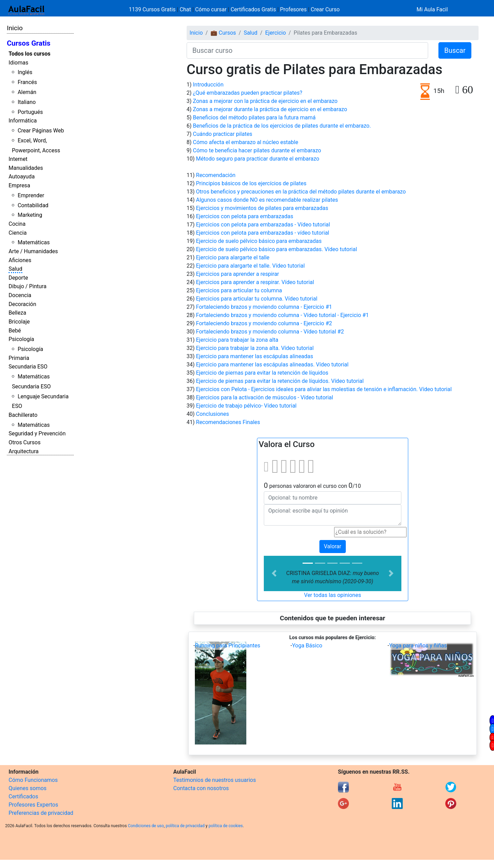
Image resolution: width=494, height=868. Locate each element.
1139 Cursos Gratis (153, 9)
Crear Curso (325, 9)
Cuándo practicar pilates (222, 134)
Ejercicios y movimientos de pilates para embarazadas (262, 208)
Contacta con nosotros (201, 788)
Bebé (15, 331)
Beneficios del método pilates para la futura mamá (254, 118)
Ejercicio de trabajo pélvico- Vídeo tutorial (246, 406)
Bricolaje (19, 322)
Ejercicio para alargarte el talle (233, 257)
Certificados (23, 796)
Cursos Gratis (29, 43)
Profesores (293, 9)
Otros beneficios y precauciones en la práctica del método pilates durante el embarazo (301, 192)
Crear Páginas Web (41, 131)
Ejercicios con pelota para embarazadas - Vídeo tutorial (263, 225)
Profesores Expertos (33, 805)
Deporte (18, 278)
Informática (23, 121)
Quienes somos (28, 788)
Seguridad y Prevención (37, 433)
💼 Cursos (223, 33)
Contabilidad (33, 205)
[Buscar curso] (307, 50)
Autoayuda (22, 177)
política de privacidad (185, 826)
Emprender (31, 195)
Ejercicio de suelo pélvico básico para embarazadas (259, 241)
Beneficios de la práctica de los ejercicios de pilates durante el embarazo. (282, 126)
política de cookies (226, 826)
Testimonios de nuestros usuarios (215, 780)
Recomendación (216, 175)
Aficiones (20, 260)
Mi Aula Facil (432, 9)
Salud (15, 269)
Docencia (20, 295)
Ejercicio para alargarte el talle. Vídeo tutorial (250, 266)
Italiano (27, 102)
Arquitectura (23, 451)
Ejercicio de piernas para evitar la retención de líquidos (262, 373)
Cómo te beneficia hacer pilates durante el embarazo (257, 150)
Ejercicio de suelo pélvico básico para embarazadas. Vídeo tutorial (276, 249)
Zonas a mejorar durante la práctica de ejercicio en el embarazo (270, 109)
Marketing (30, 215)
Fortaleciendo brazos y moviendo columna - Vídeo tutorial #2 (270, 332)
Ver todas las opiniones (332, 595)
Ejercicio (275, 33)
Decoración (22, 304)
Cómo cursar (211, 9)
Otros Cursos (25, 442)
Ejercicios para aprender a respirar (237, 274)
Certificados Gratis (253, 9)
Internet (18, 159)
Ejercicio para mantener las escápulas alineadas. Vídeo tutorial (272, 365)
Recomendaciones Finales (228, 422)
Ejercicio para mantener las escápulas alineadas (255, 356)
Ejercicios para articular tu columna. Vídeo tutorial (257, 299)
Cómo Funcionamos (33, 780)
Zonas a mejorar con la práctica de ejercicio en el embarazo (265, 101)
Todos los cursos (30, 54)
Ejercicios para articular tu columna (239, 290)
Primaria (19, 358)
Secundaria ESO (28, 367)
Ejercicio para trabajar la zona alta (237, 340)
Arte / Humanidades (33, 251)
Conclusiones (212, 414)
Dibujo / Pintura (27, 286)
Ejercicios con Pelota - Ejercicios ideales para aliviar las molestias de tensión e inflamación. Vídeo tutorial (324, 389)
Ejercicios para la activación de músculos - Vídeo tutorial (264, 397)
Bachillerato (23, 415)
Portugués (30, 112)
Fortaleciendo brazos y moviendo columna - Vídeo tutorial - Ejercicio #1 (282, 315)
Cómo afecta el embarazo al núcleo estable (245, 142)
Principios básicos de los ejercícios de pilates (251, 183)
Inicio (15, 28)
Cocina (17, 224)
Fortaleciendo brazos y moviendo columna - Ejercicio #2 (264, 323)
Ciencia (18, 233)
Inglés (25, 72)
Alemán (27, 92)
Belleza (17, 313)
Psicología (21, 339)
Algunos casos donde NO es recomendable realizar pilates (267, 200)
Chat (185, 9)
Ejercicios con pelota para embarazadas (244, 216)
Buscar (455, 50)
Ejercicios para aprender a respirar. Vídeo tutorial (255, 282)
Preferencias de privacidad (41, 813)
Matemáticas (34, 242)
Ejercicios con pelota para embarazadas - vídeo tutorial (262, 233)
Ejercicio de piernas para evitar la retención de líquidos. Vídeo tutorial (280, 381)
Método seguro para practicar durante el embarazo (257, 159)
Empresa (19, 185)
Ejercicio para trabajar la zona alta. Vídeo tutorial (255, 348)
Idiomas (18, 63)
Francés (27, 82)
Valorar (333, 546)
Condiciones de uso (146, 826)
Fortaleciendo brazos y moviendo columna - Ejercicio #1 (264, 307)
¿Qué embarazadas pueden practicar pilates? (248, 93)
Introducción (208, 85)
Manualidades (26, 168)
